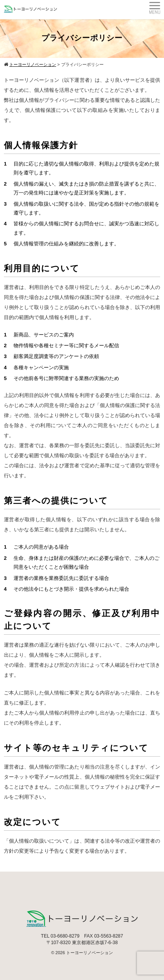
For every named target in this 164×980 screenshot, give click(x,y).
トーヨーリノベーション (90, 953)
